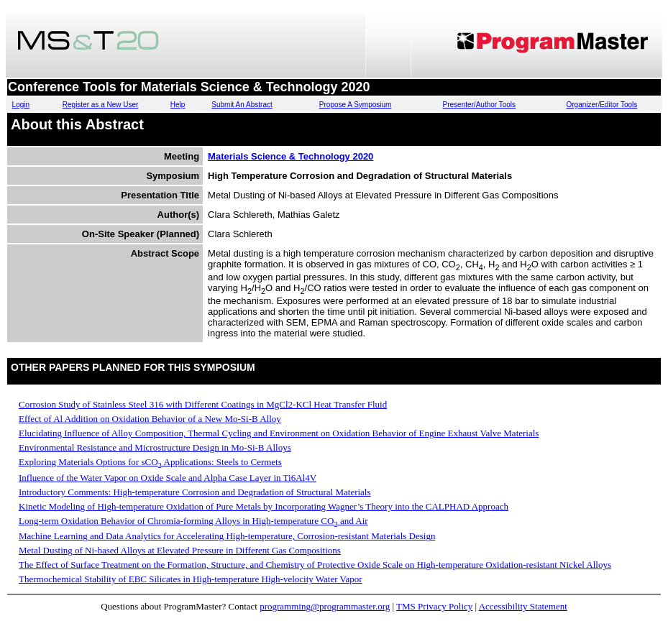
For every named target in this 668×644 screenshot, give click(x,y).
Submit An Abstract (242, 105)
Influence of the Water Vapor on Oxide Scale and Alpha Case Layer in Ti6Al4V (168, 478)
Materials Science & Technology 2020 (290, 156)
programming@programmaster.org (325, 606)
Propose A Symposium (356, 105)
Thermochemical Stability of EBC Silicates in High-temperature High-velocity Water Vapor (191, 579)
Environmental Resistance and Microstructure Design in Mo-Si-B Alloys (155, 447)
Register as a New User (101, 105)
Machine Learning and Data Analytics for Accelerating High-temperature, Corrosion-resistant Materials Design (227, 536)
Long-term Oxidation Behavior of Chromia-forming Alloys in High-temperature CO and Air (193, 521)
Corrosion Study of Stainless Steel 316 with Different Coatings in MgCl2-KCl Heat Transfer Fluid (203, 404)
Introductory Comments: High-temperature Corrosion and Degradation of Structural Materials (195, 492)
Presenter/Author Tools (480, 105)
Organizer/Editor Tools (602, 105)
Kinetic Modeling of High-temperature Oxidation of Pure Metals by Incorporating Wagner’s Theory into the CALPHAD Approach (264, 506)
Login (21, 105)
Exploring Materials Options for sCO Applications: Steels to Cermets (150, 462)
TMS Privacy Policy (434, 606)
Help (178, 105)
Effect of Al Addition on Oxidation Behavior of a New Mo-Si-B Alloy (150, 419)
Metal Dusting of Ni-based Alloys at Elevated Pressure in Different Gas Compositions (180, 550)
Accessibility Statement (523, 606)
